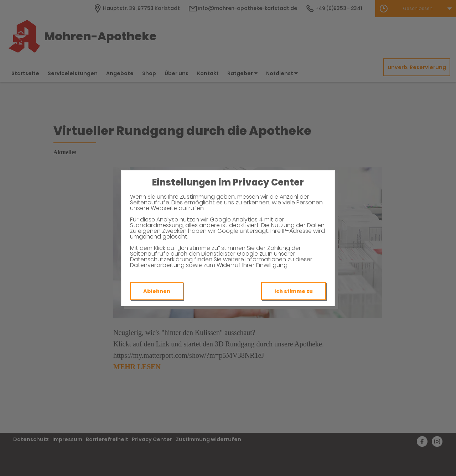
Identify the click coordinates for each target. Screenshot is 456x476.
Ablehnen (157, 291)
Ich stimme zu (294, 291)
